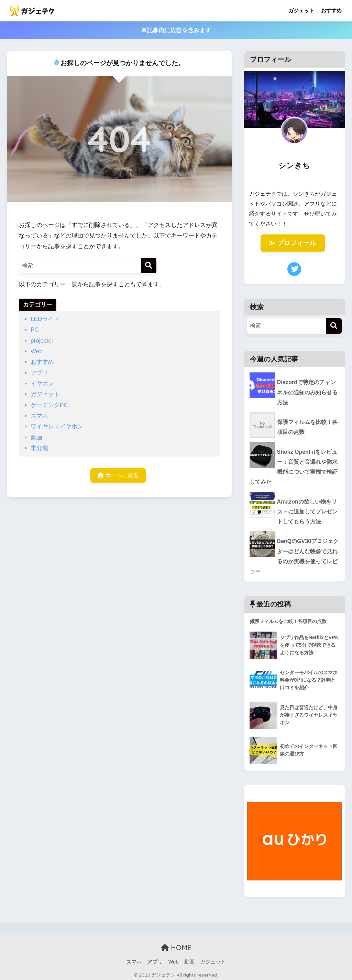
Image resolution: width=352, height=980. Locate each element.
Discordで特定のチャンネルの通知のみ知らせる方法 (293, 393)
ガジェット (301, 10)
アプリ (39, 373)
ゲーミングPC (49, 405)
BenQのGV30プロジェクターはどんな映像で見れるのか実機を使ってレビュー (293, 558)
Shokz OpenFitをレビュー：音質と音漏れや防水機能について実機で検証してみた (293, 470)
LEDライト (45, 319)
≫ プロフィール (293, 243)
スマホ (39, 416)
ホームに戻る (118, 476)
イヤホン (42, 384)
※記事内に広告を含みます (176, 30)
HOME (176, 945)
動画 (36, 437)
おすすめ (331, 10)
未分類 (39, 448)
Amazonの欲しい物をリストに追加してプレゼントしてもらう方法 (293, 517)
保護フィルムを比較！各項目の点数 (306, 429)
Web (37, 351)
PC (35, 330)
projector (42, 341)
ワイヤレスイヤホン (57, 426)
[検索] (149, 266)
